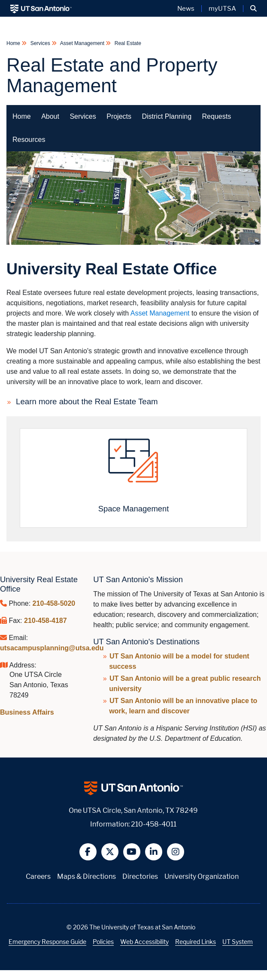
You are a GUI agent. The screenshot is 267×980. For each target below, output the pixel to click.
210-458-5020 (54, 603)
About (50, 116)
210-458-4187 (46, 621)
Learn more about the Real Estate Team (87, 401)
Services (40, 43)
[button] (253, 9)
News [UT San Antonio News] (186, 9)
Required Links (196, 942)
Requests (217, 116)
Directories (140, 876)
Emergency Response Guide (47, 942)
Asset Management (82, 43)
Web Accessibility (144, 942)
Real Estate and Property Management (112, 75)
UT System (238, 942)
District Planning (167, 116)
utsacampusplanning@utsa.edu (52, 648)
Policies (103, 942)
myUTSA (222, 9)
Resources (29, 140)
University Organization (202, 876)
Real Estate (127, 43)
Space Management (134, 509)
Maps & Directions (86, 876)
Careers (38, 876)
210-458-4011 (154, 824)
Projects (119, 116)
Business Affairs (27, 712)
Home (14, 43)
